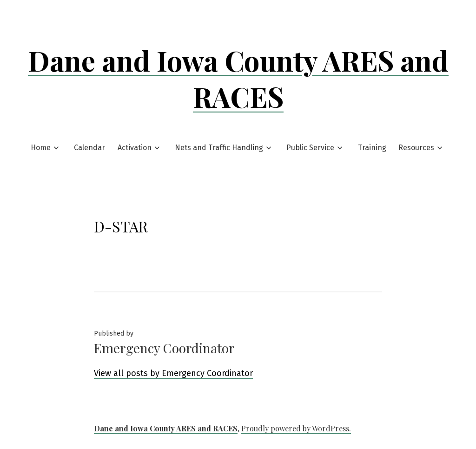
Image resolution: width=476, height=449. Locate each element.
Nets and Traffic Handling (219, 148)
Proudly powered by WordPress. (296, 428)
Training (372, 148)
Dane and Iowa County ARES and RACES (238, 78)
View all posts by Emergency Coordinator (173, 373)
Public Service (310, 148)
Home (41, 148)
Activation (135, 148)
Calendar (89, 148)
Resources (416, 148)
